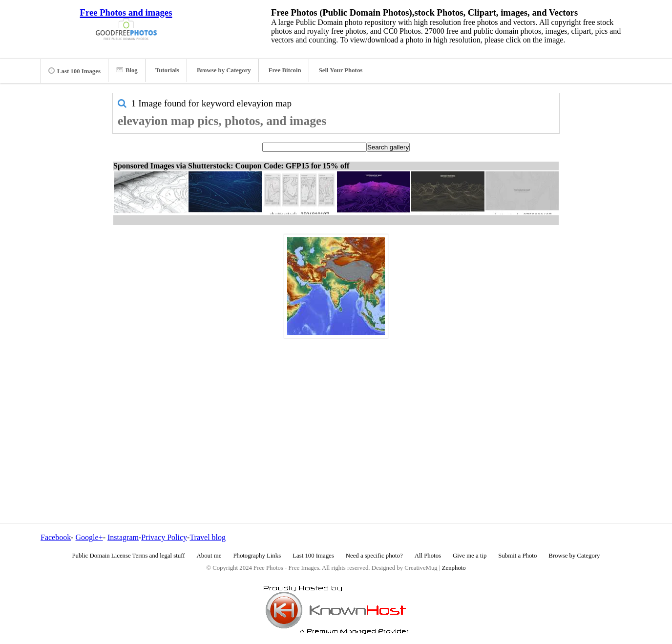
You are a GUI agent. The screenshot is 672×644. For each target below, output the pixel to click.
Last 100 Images (74, 71)
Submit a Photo (517, 556)
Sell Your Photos (341, 70)
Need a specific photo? (374, 556)
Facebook (56, 537)
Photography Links (257, 556)
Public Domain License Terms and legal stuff (129, 556)
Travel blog (208, 537)
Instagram (123, 537)
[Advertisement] (336, 410)
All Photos (428, 556)
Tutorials (167, 70)
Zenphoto (454, 568)
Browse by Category (224, 70)
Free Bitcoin (285, 70)
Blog (127, 70)
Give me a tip (470, 556)
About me (209, 556)
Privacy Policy (164, 537)
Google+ (89, 537)
